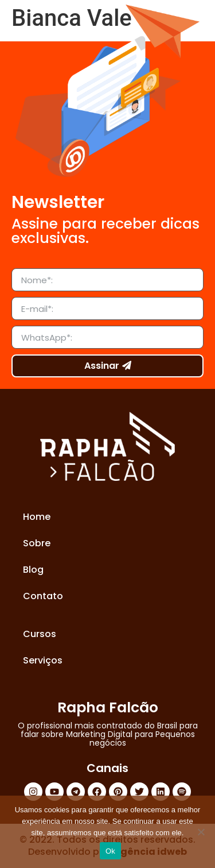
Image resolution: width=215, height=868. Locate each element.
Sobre (37, 543)
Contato (43, 596)
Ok (110, 851)
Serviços (43, 660)
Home (37, 517)
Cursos (40, 634)
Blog (33, 570)
